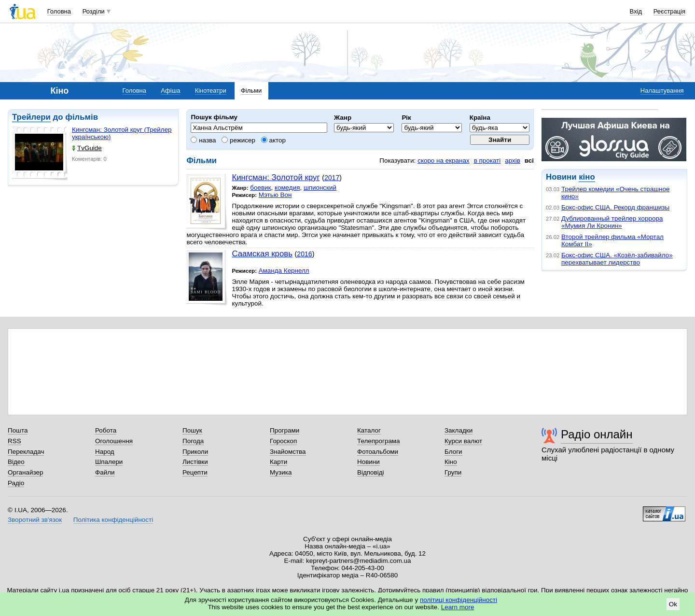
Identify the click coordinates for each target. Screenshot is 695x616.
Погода (193, 441)
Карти (278, 462)
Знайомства (288, 452)
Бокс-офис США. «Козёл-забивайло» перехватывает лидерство (617, 259)
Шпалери (109, 462)
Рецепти (195, 472)
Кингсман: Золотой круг (276, 177)
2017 (332, 178)
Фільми (251, 91)
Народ (105, 452)
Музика (281, 472)
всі (529, 161)
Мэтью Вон (275, 195)
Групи (453, 472)
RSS (14, 441)
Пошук (192, 430)
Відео (16, 462)
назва (203, 140)
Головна (59, 11)
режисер (238, 140)
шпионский (320, 188)
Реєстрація (669, 11)
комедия (287, 188)
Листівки (195, 462)
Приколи (195, 452)
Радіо (16, 483)
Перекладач (26, 452)
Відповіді (371, 472)
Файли (105, 472)
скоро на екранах (443, 161)
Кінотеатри (211, 91)
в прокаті (487, 161)
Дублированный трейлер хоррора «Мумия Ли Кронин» (612, 222)
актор (273, 140)
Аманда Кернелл (284, 271)
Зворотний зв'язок (35, 520)
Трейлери (31, 117)
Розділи (94, 11)
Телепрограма (379, 441)
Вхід (636, 11)
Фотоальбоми (378, 452)
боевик (260, 188)
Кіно (451, 462)
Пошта (18, 430)
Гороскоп (283, 441)
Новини (368, 462)
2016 (304, 254)
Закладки (459, 430)
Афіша (170, 91)
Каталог (369, 430)
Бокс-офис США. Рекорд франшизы (615, 207)
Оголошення (114, 441)
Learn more (458, 607)
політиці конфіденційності (459, 600)
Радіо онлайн (597, 434)
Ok (673, 604)
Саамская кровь (262, 254)
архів (513, 161)
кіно (587, 177)
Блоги (453, 452)
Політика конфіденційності (113, 520)
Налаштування (662, 91)
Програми (285, 430)
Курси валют (463, 441)
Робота (106, 430)
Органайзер (25, 472)
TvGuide (87, 148)
